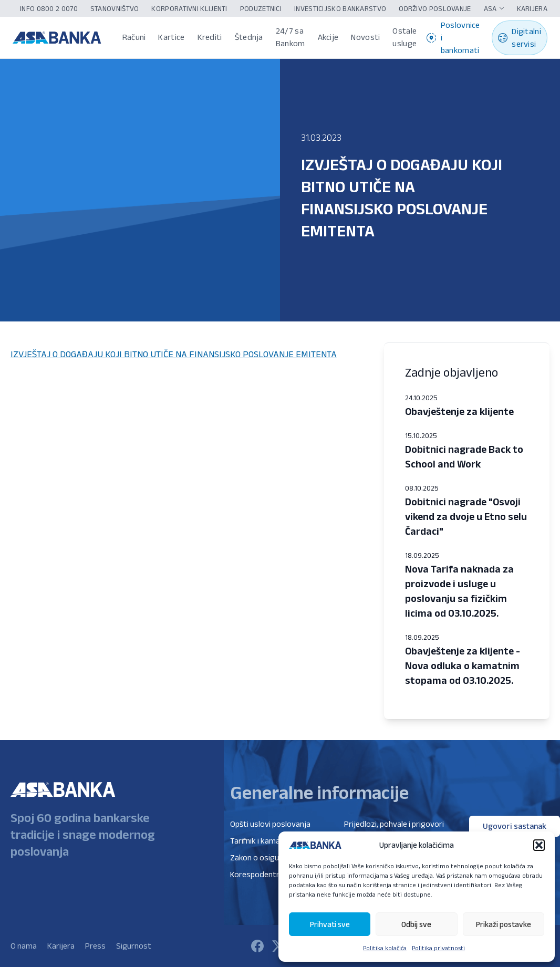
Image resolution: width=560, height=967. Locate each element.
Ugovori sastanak (515, 826)
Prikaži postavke (504, 924)
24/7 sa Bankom (291, 37)
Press (95, 946)
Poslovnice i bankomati (453, 38)
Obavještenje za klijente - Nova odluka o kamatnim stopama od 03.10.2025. (463, 666)
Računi (134, 37)
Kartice (171, 37)
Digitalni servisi (520, 38)
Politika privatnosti (438, 948)
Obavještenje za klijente (459, 411)
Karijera (61, 946)
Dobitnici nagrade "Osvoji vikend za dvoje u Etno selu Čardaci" (466, 516)
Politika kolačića (385, 948)
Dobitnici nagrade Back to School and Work (464, 456)
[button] (539, 845)
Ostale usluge (405, 37)
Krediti (210, 37)
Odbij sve (416, 924)
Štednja (249, 37)
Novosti (365, 37)
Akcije (328, 37)
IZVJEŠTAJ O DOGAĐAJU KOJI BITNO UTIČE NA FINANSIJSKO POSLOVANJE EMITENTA (174, 354)
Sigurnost (134, 946)
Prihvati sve (330, 924)
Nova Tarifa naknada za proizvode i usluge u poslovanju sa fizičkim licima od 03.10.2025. (459, 591)
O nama (24, 946)
